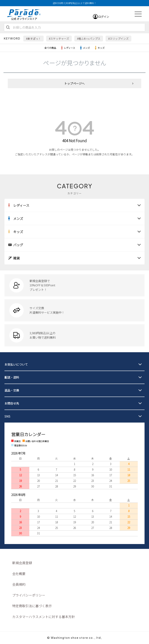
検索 (8, 27)
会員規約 (19, 584)
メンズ (84, 48)
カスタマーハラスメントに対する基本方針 (44, 617)
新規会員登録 (22, 563)
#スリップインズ (118, 39)
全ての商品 (50, 48)
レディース (68, 48)
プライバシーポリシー (29, 595)
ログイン (104, 17)
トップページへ (74, 83)
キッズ (99, 48)
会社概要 (19, 574)
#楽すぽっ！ (33, 39)
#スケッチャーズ (59, 39)
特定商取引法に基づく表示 (32, 606)
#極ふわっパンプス (89, 39)
